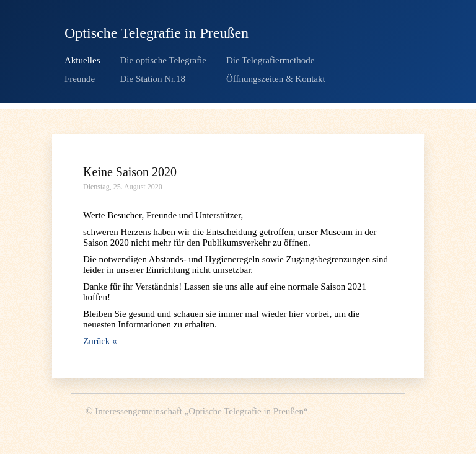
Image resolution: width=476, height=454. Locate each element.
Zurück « (100, 341)
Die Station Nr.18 (153, 79)
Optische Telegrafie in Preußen (156, 33)
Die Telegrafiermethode (270, 60)
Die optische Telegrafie (163, 60)
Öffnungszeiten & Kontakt (276, 79)
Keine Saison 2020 (130, 172)
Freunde (80, 79)
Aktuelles (82, 60)
